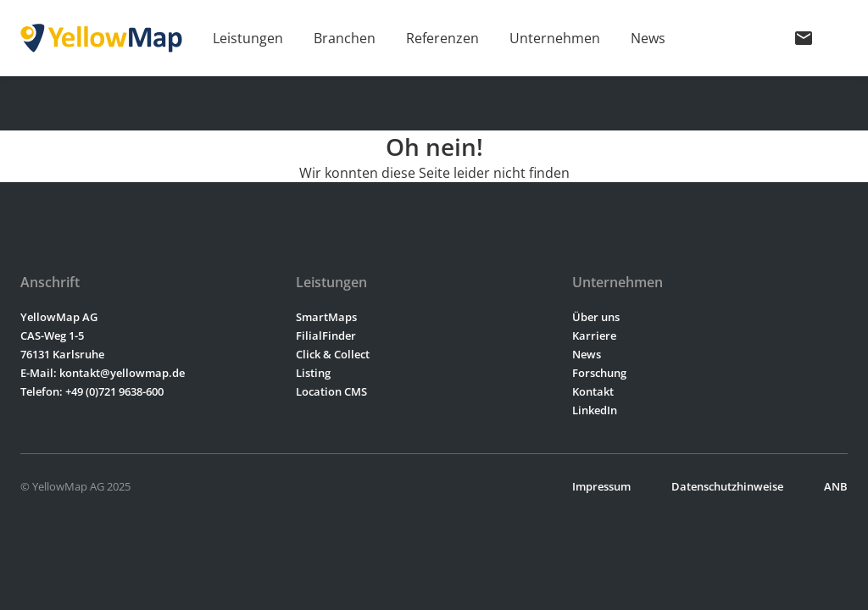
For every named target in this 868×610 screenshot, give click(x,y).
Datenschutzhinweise (727, 486)
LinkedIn (595, 410)
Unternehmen (555, 38)
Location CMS (331, 391)
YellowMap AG (59, 317)
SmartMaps (326, 317)
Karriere (594, 335)
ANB (836, 486)
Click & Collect (333, 354)
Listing (313, 373)
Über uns (596, 317)
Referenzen (442, 38)
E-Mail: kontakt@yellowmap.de (103, 373)
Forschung (599, 373)
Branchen (345, 38)
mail (804, 38)
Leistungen (248, 38)
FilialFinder (326, 335)
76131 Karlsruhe (62, 354)
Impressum (601, 486)
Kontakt (593, 391)
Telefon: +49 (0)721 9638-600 (92, 391)
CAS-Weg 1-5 (52, 335)
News (648, 38)
